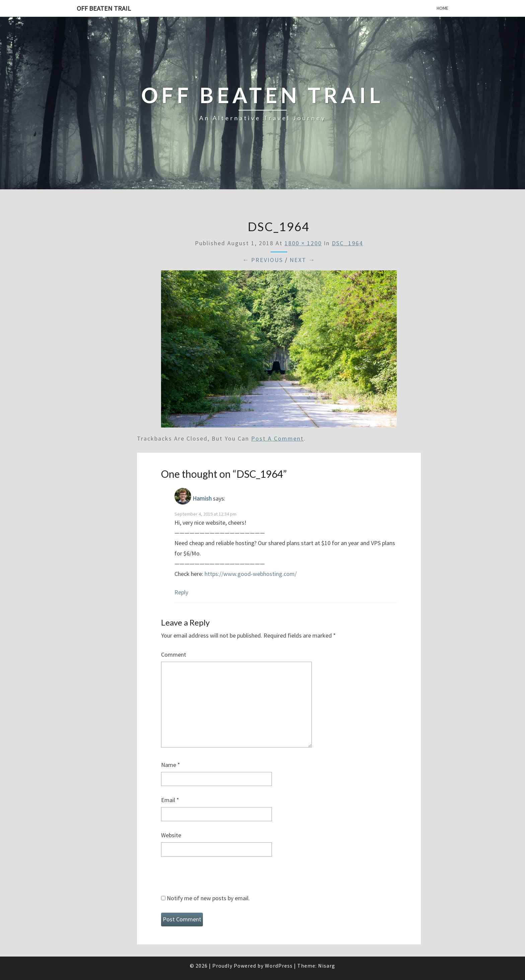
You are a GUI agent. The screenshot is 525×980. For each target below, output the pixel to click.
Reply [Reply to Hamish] (181, 592)
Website (171, 835)
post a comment (277, 438)
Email (170, 800)
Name (171, 765)
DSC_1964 (347, 243)
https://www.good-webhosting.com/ (251, 574)
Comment (174, 655)
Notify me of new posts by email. (208, 898)
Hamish (202, 499)
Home (442, 8)
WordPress (279, 966)
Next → (302, 260)
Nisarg (327, 966)
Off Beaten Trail (104, 8)
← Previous (263, 260)
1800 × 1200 (303, 243)
